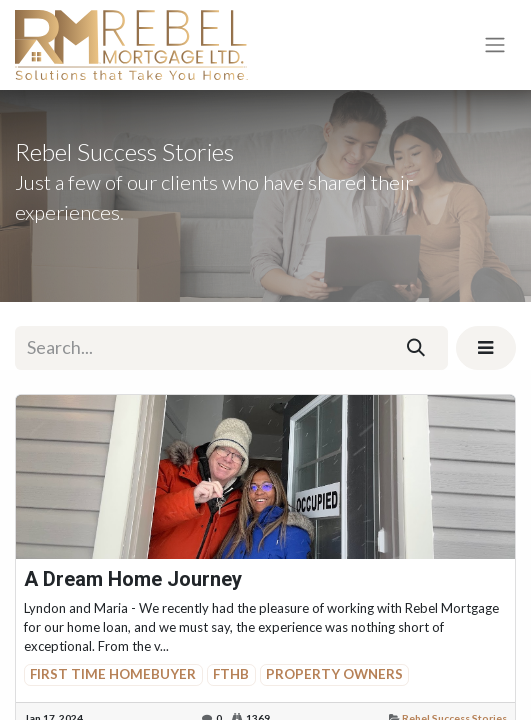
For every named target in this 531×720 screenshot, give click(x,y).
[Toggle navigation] (495, 45)
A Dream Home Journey (133, 579)
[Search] (416, 347)
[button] (486, 347)
